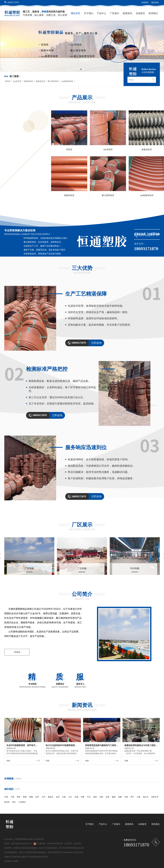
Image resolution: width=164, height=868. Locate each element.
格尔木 (146, 797)
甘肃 (6, 797)
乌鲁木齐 (155, 797)
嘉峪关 (51, 797)
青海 (19, 797)
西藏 (31, 797)
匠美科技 (77, 844)
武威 (76, 797)
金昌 (58, 797)
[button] (161, 46)
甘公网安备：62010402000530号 (48, 844)
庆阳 (101, 797)
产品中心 (102, 13)
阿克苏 (7, 802)
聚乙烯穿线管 (53, 81)
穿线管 (8, 81)
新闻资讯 (127, 13)
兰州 (43, 797)
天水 (70, 797)
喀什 (14, 802)
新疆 (25, 797)
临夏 (120, 797)
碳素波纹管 (40, 81)
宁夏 (12, 797)
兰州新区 (22, 802)
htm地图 (14, 861)
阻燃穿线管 (29, 81)
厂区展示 (114, 13)
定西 (107, 797)
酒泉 (95, 797)
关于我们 (89, 13)
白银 (64, 797)
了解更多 (17, 652)
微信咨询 (155, 2)
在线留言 (145, 2)
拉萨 (37, 797)
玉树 (139, 797)
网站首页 (76, 13)
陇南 (114, 797)
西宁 (132, 797)
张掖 (83, 797)
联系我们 (153, 13)
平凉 (89, 797)
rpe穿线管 (17, 81)
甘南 (126, 797)
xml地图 (8, 861)
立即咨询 (96, 343)
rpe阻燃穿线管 (67, 81)
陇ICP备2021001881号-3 (22, 844)
